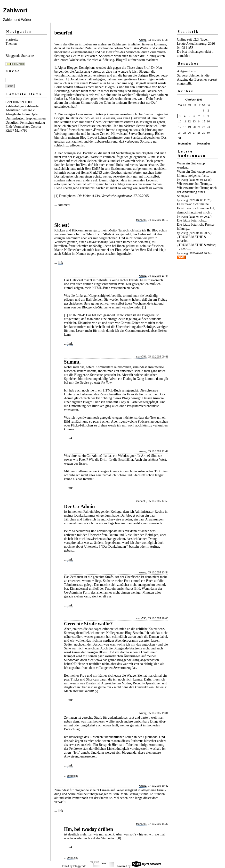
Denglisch (12, 123)
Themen (11, 44)
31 (180, 138)
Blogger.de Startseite (20, 56)
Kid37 (10, 131)
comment (64, 205)
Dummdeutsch (16, 118)
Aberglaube (13, 114)
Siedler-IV (28, 110)
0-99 (9, 102)
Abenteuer (13, 110)
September (184, 144)
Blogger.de (80, 866)
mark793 (141, 220)
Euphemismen (36, 118)
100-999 (18, 102)
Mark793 (21, 131)
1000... (29, 102)
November (204, 144)
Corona (36, 127)
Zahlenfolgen (15, 106)
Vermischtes (22, 127)
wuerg (143, 40)
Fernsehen (27, 123)
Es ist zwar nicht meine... (194, 204)
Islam (26, 114)
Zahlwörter (32, 106)
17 (180, 127)
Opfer (35, 114)
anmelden (184, 56)
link (60, 263)
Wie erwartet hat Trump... (194, 184)
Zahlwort (15, 10)
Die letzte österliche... (192, 220)
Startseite (12, 39)
